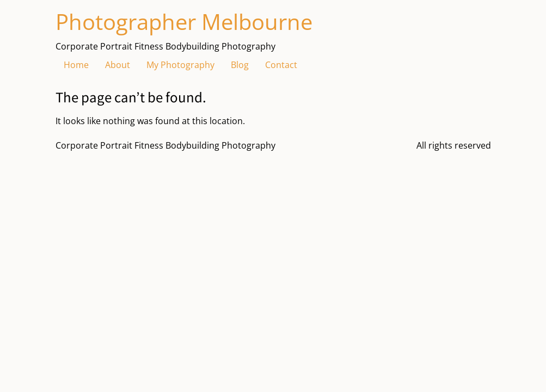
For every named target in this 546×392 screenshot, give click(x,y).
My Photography (180, 65)
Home (76, 65)
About (118, 65)
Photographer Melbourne (184, 22)
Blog (240, 65)
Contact (281, 65)
